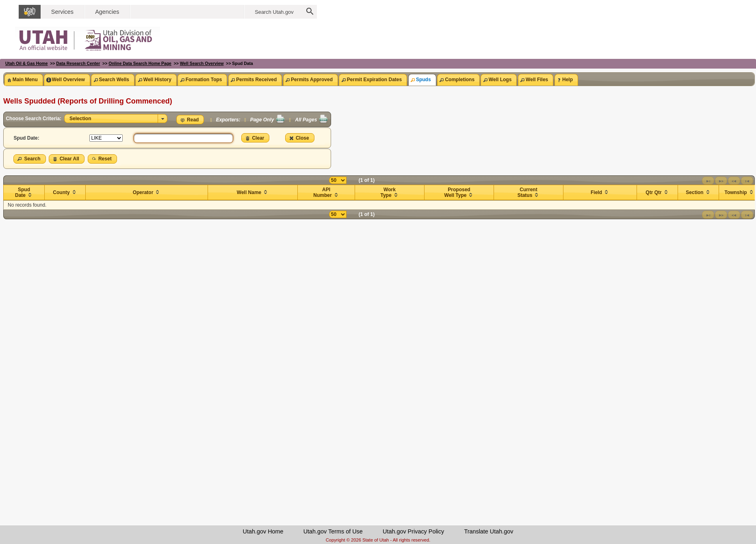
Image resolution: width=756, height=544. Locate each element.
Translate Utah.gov (488, 531)
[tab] (24, 80)
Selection (79, 119)
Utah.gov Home (263, 531)
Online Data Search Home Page (140, 64)
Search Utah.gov (274, 12)
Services (62, 12)
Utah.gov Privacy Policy (413, 531)
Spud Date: (26, 138)
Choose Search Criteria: (34, 119)
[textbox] (183, 138)
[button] (190, 120)
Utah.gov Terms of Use (333, 531)
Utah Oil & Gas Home (27, 64)
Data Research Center (78, 64)
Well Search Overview (202, 64)
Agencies (107, 12)
